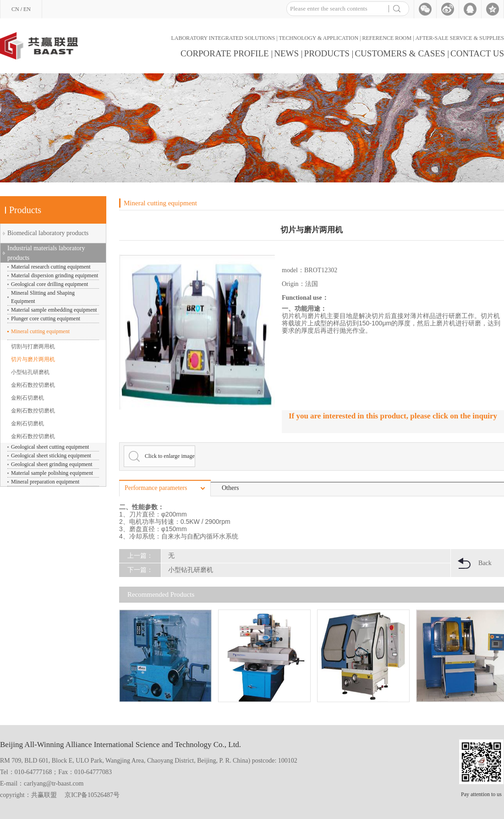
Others (230, 488)
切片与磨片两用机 (33, 359)
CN (15, 9)
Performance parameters (156, 488)
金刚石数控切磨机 (33, 385)
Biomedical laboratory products (48, 233)
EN (27, 9)
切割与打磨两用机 (33, 346)
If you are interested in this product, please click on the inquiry (393, 416)
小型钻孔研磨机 (30, 372)
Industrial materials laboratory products (46, 253)
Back (485, 563)
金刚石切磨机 (27, 398)
